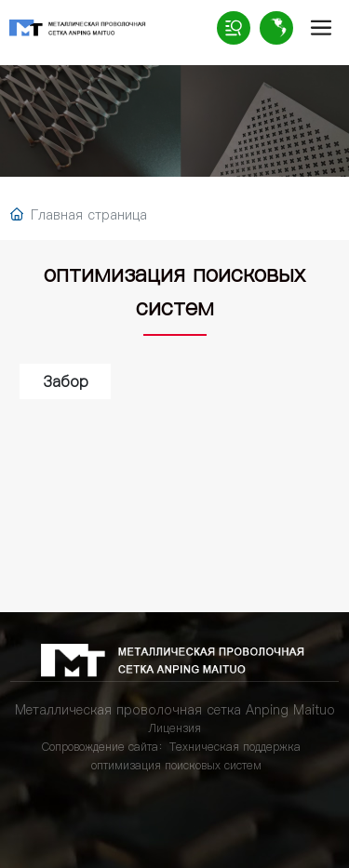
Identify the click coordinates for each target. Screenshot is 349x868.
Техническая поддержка (235, 747)
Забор (66, 381)
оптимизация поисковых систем (176, 765)
